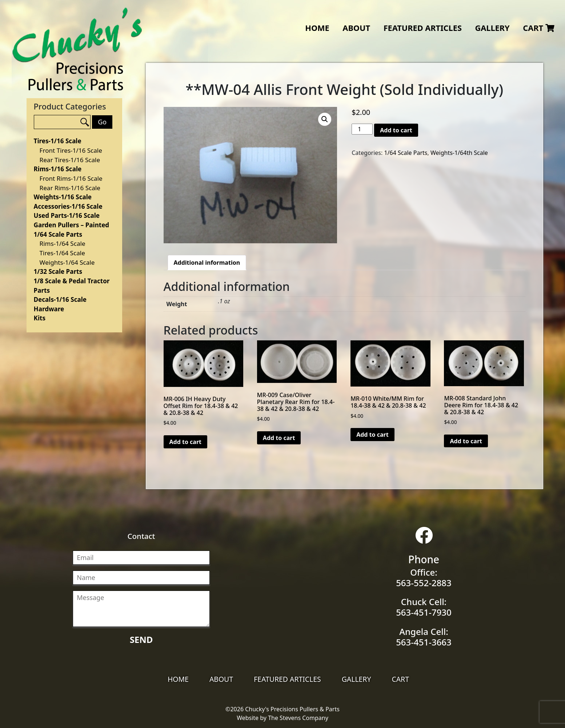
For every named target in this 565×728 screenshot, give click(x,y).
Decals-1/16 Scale (60, 299)
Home (317, 28)
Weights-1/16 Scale (63, 197)
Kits (40, 318)
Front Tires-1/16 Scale (71, 150)
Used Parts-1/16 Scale (67, 215)
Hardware (49, 309)
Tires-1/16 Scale (58, 141)
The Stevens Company (298, 718)
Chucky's (77, 49)
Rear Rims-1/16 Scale (70, 188)
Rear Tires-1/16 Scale (70, 160)
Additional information (207, 263)
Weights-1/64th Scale (459, 153)
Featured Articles (423, 28)
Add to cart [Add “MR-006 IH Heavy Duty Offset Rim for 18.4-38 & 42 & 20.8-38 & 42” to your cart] (186, 442)
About (356, 28)
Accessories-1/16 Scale (68, 206)
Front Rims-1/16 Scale (71, 178)
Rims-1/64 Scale (63, 243)
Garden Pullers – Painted (72, 225)
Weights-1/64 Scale (67, 262)
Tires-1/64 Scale (62, 253)
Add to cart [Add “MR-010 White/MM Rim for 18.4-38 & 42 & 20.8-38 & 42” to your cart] (372, 435)
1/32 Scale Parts (58, 271)
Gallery (492, 28)
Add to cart (396, 130)
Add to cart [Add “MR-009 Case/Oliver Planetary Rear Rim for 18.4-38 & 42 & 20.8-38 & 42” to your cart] (279, 438)
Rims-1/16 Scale (58, 169)
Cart (538, 28)
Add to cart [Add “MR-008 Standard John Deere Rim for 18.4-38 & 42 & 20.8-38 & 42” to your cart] (466, 441)
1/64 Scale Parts (58, 234)
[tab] (207, 263)
